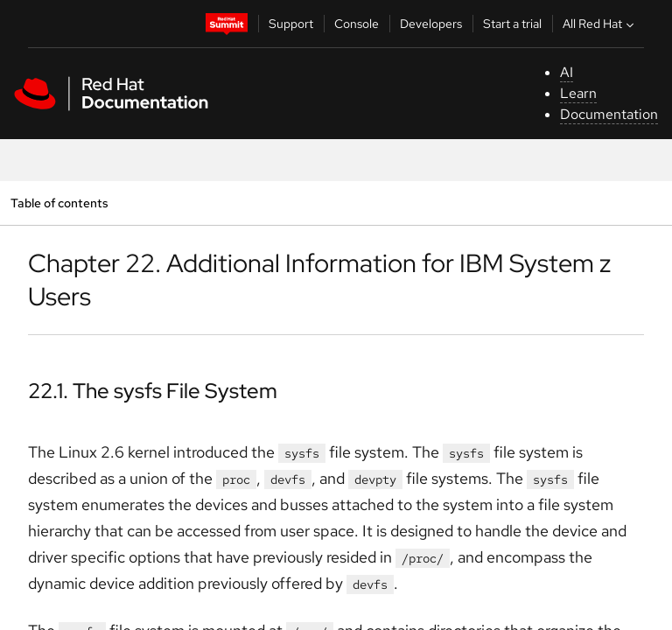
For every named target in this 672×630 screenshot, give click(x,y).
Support (291, 24)
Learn (578, 93)
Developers (431, 24)
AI (567, 72)
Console (357, 24)
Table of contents (59, 203)
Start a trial (512, 24)
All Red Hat (600, 24)
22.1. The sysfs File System (153, 391)
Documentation (609, 114)
